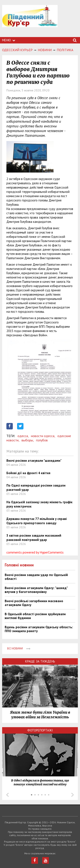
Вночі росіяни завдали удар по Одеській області (36, 577)
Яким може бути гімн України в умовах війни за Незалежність (40, 715)
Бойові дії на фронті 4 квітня (28, 473)
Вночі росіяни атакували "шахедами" (34, 461)
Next (73, 795)
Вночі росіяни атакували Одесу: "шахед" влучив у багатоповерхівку (36, 590)
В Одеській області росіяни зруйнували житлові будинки (35, 616)
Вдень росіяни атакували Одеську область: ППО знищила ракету (39, 629)
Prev (7, 795)
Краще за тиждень (40, 661)
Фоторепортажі (40, 730)
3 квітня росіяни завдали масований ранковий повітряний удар (34, 538)
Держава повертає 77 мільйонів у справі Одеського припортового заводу (37, 521)
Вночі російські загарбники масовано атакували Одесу (34, 603)
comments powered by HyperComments (35, 552)
